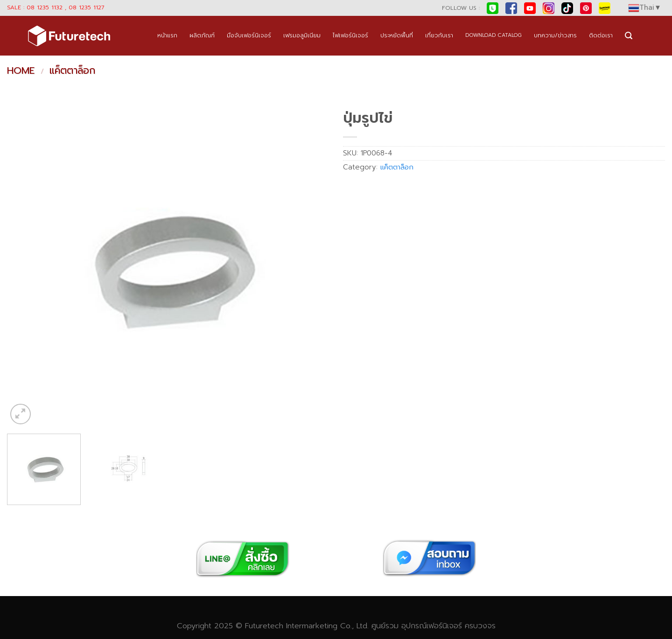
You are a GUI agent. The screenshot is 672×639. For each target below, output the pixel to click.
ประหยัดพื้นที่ (397, 35)
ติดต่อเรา (601, 35)
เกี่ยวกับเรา (439, 35)
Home (21, 70)
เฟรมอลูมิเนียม (302, 35)
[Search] (629, 36)
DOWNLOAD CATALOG (493, 35)
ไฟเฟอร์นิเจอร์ (350, 35)
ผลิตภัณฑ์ (202, 35)
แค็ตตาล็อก (72, 70)
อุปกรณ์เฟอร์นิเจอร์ (432, 626)
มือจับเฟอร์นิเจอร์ (249, 35)
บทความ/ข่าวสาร (555, 35)
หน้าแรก (167, 35)
